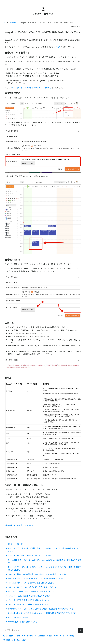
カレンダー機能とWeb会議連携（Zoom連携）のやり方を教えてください (38, 574)
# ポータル (16, 640)
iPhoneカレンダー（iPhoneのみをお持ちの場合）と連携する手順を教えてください (42, 609)
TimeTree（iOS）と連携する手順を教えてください (29, 596)
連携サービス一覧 (15, 544)
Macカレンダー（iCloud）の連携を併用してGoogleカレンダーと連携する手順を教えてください (44, 550)
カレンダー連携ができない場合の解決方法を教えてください (32, 587)
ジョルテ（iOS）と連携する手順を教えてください (28, 600)
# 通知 (50, 636)
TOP (4, 23)
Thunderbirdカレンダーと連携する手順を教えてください (31, 583)
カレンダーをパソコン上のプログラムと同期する (31, 88)
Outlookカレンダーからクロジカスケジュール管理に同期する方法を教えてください (42, 613)
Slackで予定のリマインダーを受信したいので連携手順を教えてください (37, 578)
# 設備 (18, 636)
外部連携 (13, 23)
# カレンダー (19, 525)
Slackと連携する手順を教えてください (24, 622)
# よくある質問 (8, 636)
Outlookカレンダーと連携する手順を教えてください (30, 555)
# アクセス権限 (27, 636)
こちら (58, 47)
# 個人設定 (29, 525)
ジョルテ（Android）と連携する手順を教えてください (30, 604)
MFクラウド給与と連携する (19, 617)
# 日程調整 (70, 636)
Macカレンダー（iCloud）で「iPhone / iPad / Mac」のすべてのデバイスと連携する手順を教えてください (45, 568)
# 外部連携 (8, 525)
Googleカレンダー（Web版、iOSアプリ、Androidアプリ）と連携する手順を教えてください (45, 561)
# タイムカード (59, 636)
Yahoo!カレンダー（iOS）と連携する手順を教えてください (32, 591)
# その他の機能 (40, 636)
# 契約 (24, 640)
